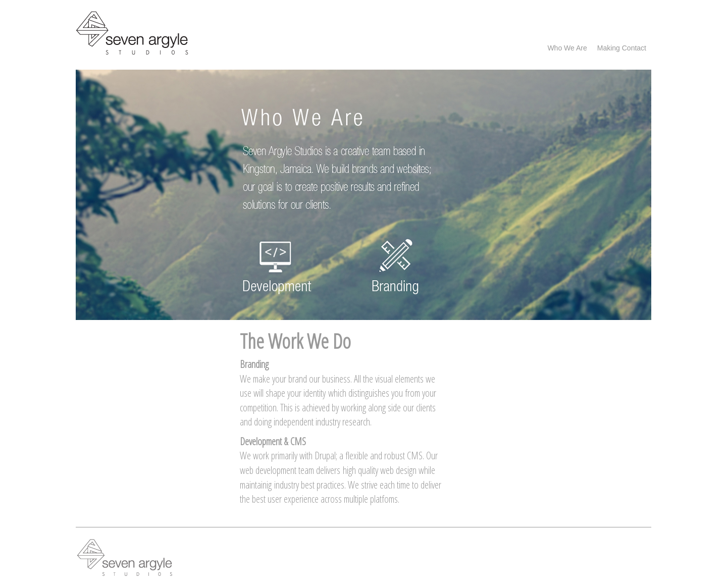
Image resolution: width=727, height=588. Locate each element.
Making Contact (622, 48)
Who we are (567, 48)
